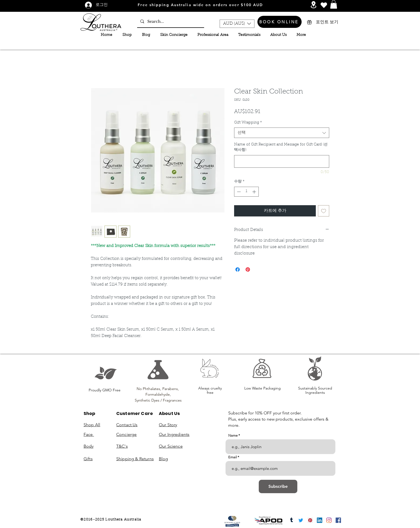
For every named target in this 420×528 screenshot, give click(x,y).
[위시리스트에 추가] (324, 211)
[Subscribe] (278, 486)
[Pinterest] (310, 520)
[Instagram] (329, 520)
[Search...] (170, 22)
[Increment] (255, 192)
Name (233, 435)
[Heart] (324, 5)
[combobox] (282, 133)
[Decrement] (238, 192)
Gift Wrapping (248, 123)
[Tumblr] (291, 520)
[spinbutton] (246, 192)
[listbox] (237, 24)
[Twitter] (301, 520)
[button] (334, 4)
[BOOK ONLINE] (280, 22)
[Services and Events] (314, 5)
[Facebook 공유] (238, 269)
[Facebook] (338, 520)
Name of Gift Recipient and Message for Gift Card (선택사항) (281, 147)
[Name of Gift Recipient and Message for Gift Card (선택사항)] (282, 161)
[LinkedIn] (320, 520)
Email (232, 457)
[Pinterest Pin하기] (248, 269)
